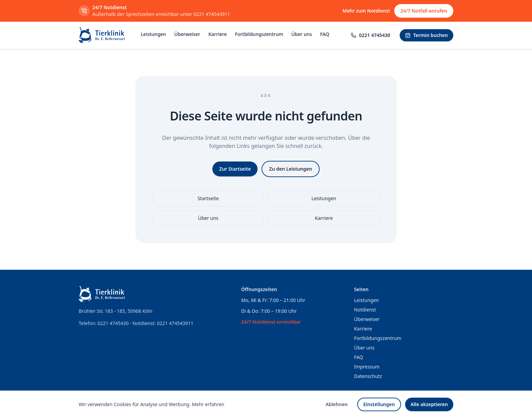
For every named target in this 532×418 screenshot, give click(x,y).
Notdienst (365, 310)
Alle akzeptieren (429, 404)
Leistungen (154, 34)
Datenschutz (368, 376)
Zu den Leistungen (290, 169)
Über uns (301, 34)
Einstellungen (379, 404)
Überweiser (187, 34)
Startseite (208, 198)
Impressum (367, 367)
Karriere (217, 34)
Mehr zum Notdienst (366, 11)
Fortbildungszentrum (259, 34)
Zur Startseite (235, 169)
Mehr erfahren (208, 404)
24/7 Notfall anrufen (424, 11)
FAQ (325, 34)
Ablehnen (336, 404)
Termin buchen (426, 35)
